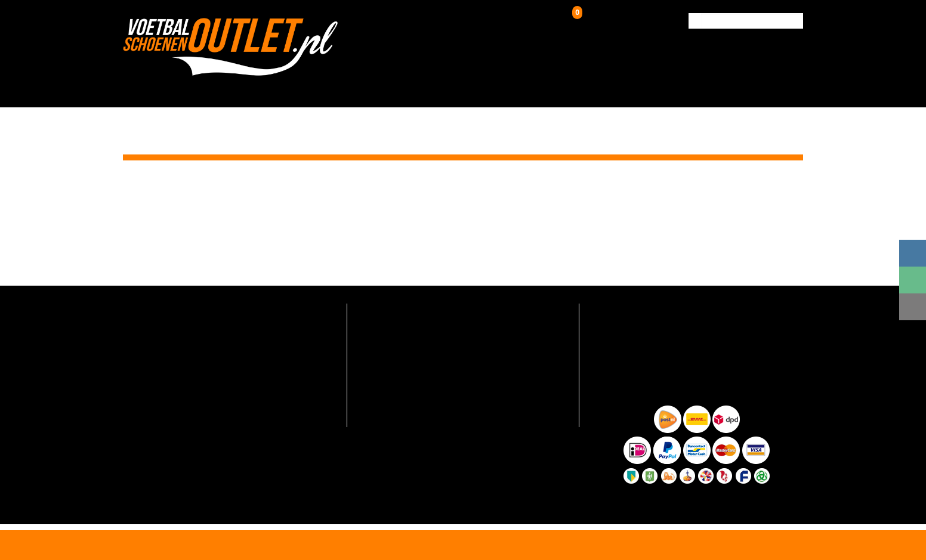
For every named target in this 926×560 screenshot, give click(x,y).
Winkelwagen (602, 18)
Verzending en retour (394, 327)
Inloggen (509, 21)
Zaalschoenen (543, 88)
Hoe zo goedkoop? (390, 380)
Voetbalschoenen (326, 88)
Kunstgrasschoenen (439, 88)
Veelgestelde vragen (393, 309)
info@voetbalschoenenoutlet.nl (191, 340)
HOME (255, 88)
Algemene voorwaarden (400, 415)
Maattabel (375, 397)
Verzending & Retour (696, 88)
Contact (777, 88)
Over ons (614, 88)
